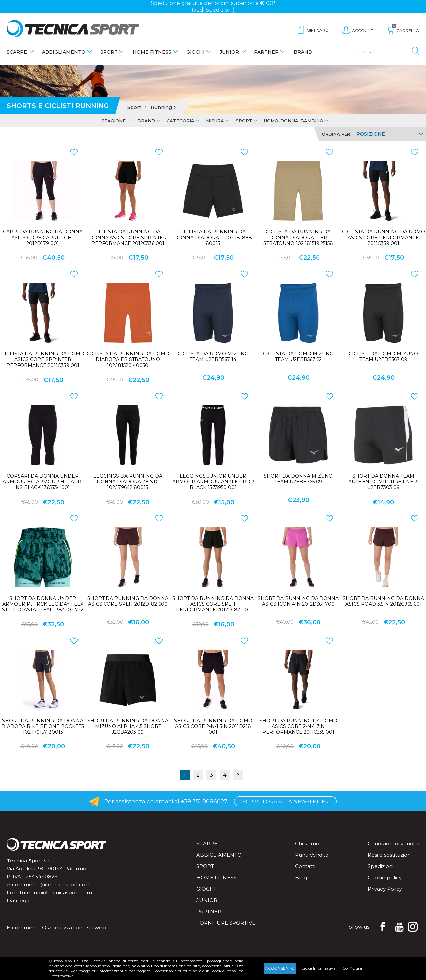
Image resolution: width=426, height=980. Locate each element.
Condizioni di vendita (394, 844)
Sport (109, 52)
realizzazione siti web (79, 928)
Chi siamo (307, 844)
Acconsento (280, 968)
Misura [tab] (215, 121)
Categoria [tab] (181, 121)
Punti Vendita (312, 855)
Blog (301, 878)
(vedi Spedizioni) (213, 10)
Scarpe (17, 52)
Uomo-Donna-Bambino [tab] (294, 121)
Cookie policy (385, 878)
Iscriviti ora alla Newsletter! (285, 802)
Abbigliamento (64, 52)
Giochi (196, 52)
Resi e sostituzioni (390, 855)
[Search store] (389, 52)
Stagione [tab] (113, 121)
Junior (229, 52)
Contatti (305, 866)
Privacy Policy (385, 889)
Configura (352, 968)
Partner (266, 52)
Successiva (238, 775)
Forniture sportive (226, 923)
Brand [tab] (146, 121)
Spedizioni (381, 866)
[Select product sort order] (389, 134)
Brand (303, 52)
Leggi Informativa (319, 968)
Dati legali (19, 901)
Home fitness (152, 52)
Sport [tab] (244, 121)
